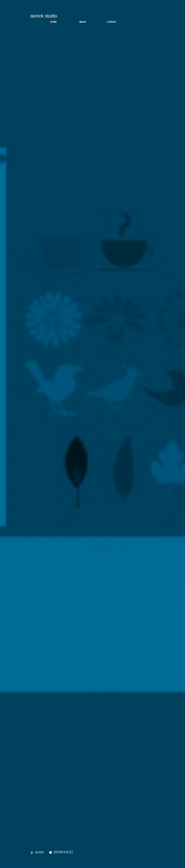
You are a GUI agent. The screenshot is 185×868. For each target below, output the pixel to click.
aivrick (39, 853)
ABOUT (82, 23)
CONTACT (111, 23)
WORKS (53, 23)
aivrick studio (44, 17)
